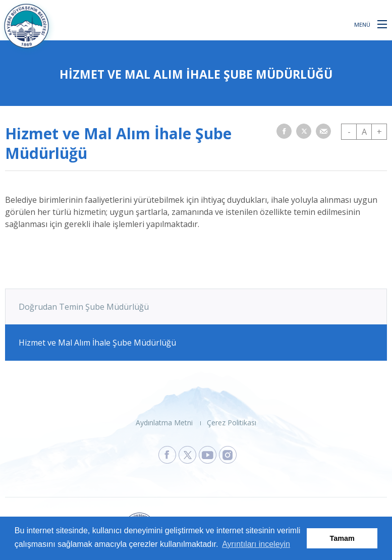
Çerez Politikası (232, 423)
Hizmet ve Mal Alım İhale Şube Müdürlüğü (97, 343)
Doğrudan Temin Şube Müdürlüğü (84, 307)
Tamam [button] (342, 538)
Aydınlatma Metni (164, 423)
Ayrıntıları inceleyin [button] (256, 544)
